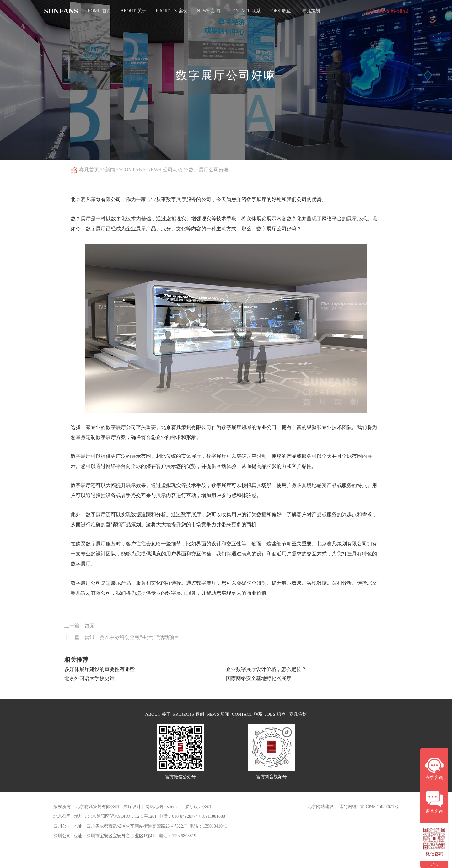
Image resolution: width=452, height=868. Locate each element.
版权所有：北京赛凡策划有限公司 (86, 814)
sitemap (174, 814)
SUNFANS (61, 11)
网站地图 (154, 814)
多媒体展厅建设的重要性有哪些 (100, 670)
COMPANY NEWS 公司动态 (152, 170)
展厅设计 (132, 814)
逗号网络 (348, 814)
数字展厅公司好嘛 (209, 170)
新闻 (110, 170)
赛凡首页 (89, 170)
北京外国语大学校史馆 (89, 679)
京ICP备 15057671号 (379, 814)
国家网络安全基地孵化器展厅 (259, 679)
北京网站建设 (320, 814)
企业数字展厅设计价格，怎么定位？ (266, 670)
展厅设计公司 (198, 814)
